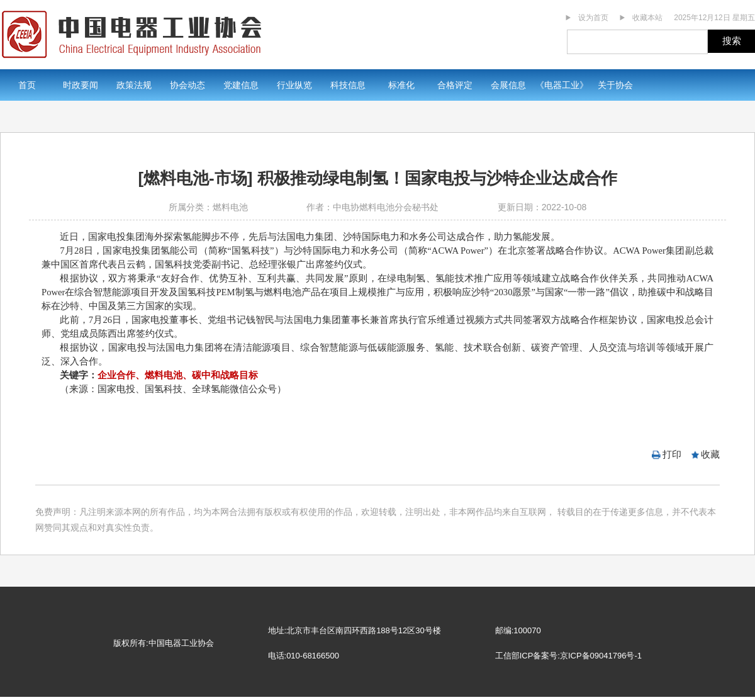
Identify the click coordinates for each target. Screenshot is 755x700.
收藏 (710, 454)
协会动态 (187, 85)
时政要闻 (81, 85)
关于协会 (615, 85)
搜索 (732, 41)
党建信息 (241, 85)
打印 (672, 454)
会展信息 (508, 85)
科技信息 (348, 85)
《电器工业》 (562, 85)
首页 (27, 85)
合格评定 (455, 85)
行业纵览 (294, 85)
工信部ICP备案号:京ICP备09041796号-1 (568, 656)
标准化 (401, 85)
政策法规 (134, 85)
